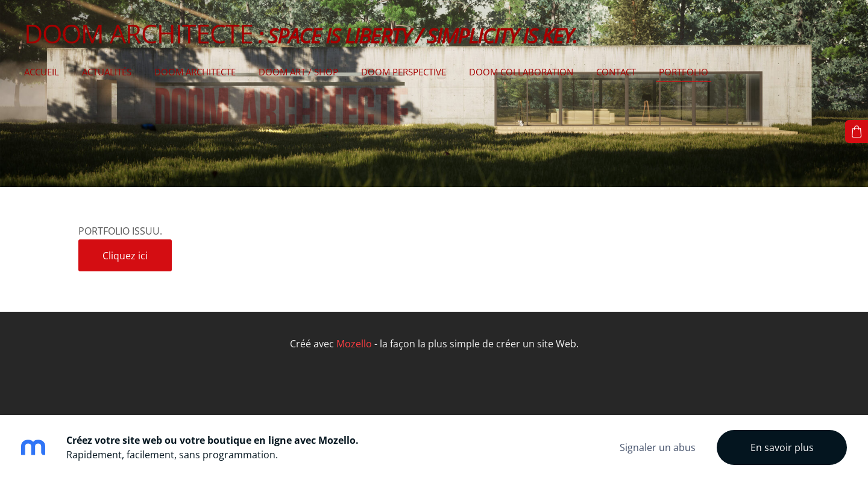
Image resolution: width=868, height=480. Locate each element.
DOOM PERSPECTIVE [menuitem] (404, 72)
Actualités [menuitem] (107, 72)
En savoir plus (782, 447)
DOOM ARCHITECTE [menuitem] (195, 72)
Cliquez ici (125, 256)
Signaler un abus (658, 447)
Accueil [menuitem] (42, 72)
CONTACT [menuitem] (616, 72)
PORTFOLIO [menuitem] (684, 72)
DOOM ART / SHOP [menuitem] (298, 72)
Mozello (354, 344)
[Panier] (857, 131)
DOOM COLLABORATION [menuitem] (521, 72)
